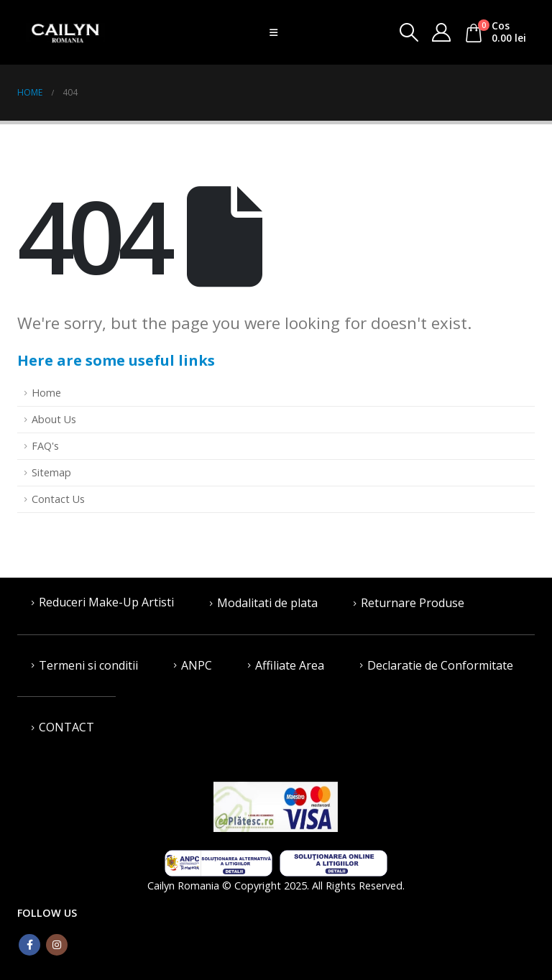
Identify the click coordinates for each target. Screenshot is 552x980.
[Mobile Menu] (273, 32)
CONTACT (66, 727)
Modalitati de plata (267, 603)
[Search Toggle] (409, 32)
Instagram (57, 945)
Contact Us (58, 499)
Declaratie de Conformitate (440, 665)
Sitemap (51, 472)
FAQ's (45, 446)
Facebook (29, 945)
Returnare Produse (413, 603)
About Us (54, 419)
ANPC (197, 665)
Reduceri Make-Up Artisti (106, 602)
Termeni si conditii (88, 665)
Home (46, 393)
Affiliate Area (290, 665)
